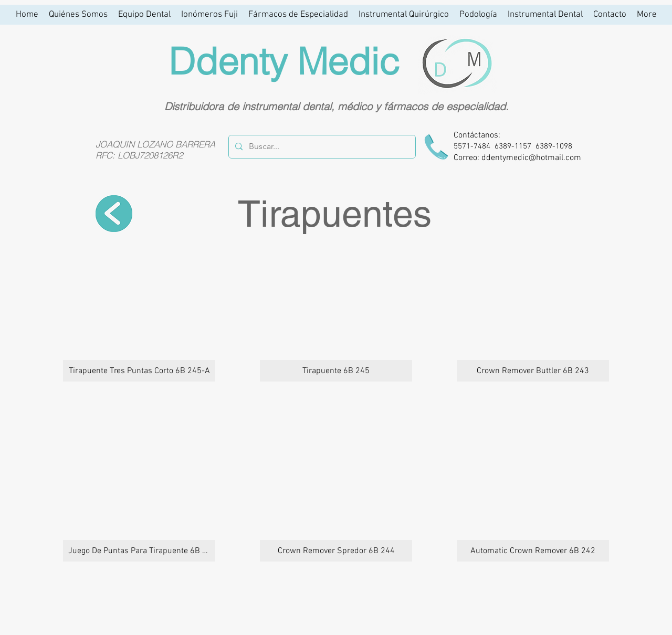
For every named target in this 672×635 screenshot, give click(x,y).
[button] (139, 314)
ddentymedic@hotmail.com (531, 158)
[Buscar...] (321, 147)
